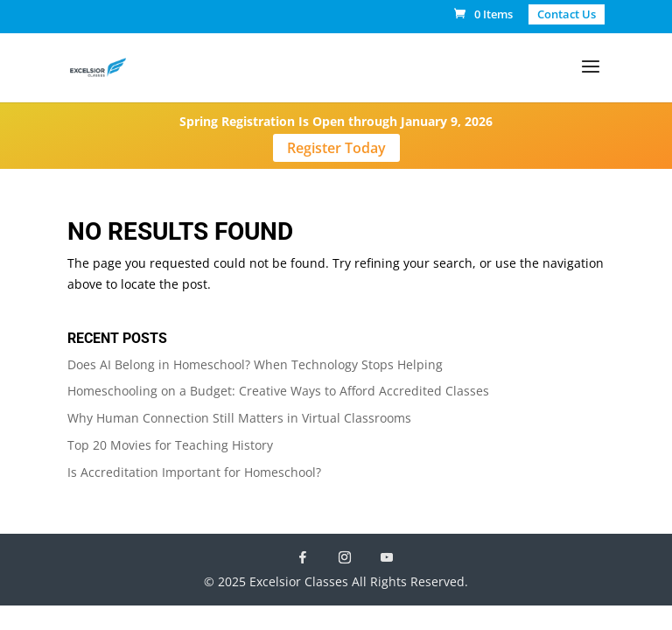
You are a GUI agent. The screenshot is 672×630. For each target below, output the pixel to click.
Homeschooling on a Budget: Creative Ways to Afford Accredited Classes (278, 391)
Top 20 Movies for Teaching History (170, 445)
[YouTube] (387, 557)
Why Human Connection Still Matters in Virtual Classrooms (239, 418)
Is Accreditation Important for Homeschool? (194, 472)
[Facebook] (303, 557)
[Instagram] (345, 557)
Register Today (336, 148)
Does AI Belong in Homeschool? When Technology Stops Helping (255, 364)
